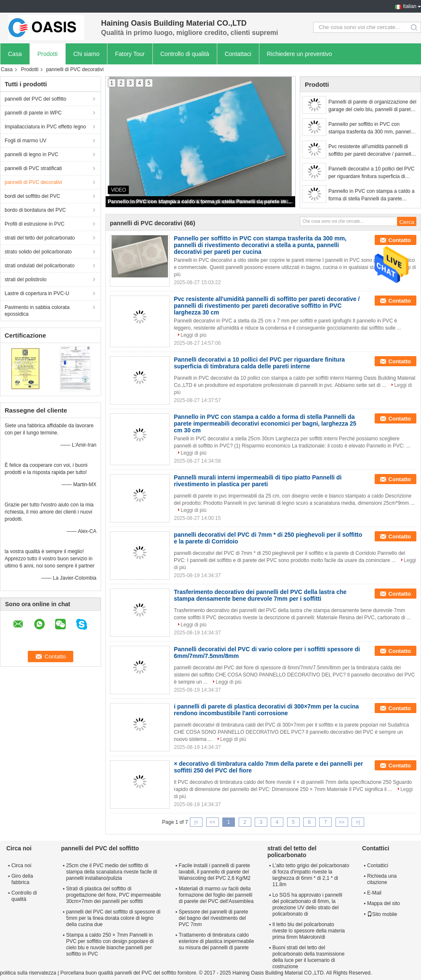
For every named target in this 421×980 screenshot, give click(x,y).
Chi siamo (86, 54)
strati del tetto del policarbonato (40, 238)
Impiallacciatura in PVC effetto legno (45, 127)
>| (358, 822)
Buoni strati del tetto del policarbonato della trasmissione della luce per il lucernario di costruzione (308, 957)
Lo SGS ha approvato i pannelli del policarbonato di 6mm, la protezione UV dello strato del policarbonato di (307, 904)
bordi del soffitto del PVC (32, 196)
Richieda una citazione (382, 879)
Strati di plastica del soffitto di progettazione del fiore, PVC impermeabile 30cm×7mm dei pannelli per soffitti (113, 895)
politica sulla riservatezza (28, 973)
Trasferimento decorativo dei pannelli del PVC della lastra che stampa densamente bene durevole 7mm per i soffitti (260, 595)
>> (342, 822)
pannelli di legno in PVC (31, 154)
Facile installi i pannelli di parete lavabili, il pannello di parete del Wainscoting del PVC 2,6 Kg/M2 (215, 872)
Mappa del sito (384, 903)
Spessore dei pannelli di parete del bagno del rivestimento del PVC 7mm (214, 918)
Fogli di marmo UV (25, 141)
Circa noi (21, 865)
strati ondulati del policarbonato (40, 266)
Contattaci (238, 54)
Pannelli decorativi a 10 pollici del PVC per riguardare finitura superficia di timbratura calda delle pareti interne (372, 173)
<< (213, 822)
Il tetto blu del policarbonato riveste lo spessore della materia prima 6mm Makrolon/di (309, 931)
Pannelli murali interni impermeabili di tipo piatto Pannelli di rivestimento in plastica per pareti (258, 481)
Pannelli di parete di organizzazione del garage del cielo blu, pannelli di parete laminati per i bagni (372, 106)
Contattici (378, 865)
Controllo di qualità (185, 54)
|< (196, 822)
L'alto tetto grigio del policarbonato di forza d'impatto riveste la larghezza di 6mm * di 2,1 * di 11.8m (311, 875)
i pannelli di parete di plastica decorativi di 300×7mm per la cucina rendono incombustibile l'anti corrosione (266, 710)
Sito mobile (382, 914)
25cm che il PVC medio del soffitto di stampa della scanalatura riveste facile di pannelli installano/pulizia (112, 872)
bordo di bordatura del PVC (35, 210)
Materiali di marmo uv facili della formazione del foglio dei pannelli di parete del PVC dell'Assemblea (216, 895)
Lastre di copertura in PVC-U (37, 293)
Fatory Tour (130, 54)
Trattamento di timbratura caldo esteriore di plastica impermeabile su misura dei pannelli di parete (217, 941)
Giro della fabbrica (22, 879)
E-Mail (374, 893)
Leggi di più (193, 335)
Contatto (400, 240)
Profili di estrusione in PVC (35, 224)
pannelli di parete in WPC (33, 113)
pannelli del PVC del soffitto (36, 99)
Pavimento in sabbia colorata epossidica (37, 311)
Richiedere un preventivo (300, 54)
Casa (15, 54)
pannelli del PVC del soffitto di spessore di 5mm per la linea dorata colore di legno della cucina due (113, 918)
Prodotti (48, 54)
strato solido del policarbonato (38, 252)
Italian (410, 6)
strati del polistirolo (25, 280)
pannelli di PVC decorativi (33, 182)
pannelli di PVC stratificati (33, 168)
